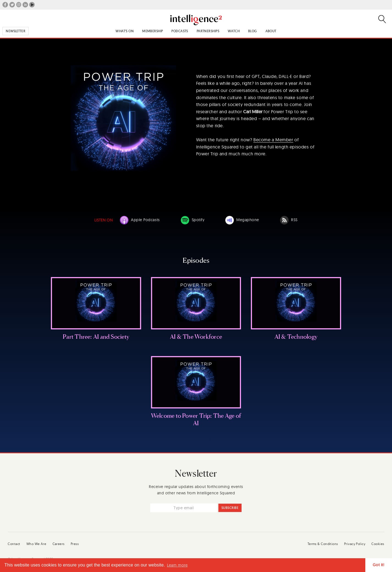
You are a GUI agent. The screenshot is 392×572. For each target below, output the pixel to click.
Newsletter (15, 31)
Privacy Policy (355, 544)
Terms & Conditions (323, 544)
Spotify (193, 220)
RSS (289, 220)
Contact (14, 544)
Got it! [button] (379, 565)
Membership (153, 31)
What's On (125, 31)
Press (75, 544)
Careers (59, 544)
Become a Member (273, 140)
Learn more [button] (177, 565)
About (271, 31)
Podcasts (180, 31)
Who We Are (36, 544)
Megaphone (242, 220)
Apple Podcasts (140, 220)
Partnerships (208, 31)
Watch (234, 31)
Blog (253, 31)
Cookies (378, 544)
